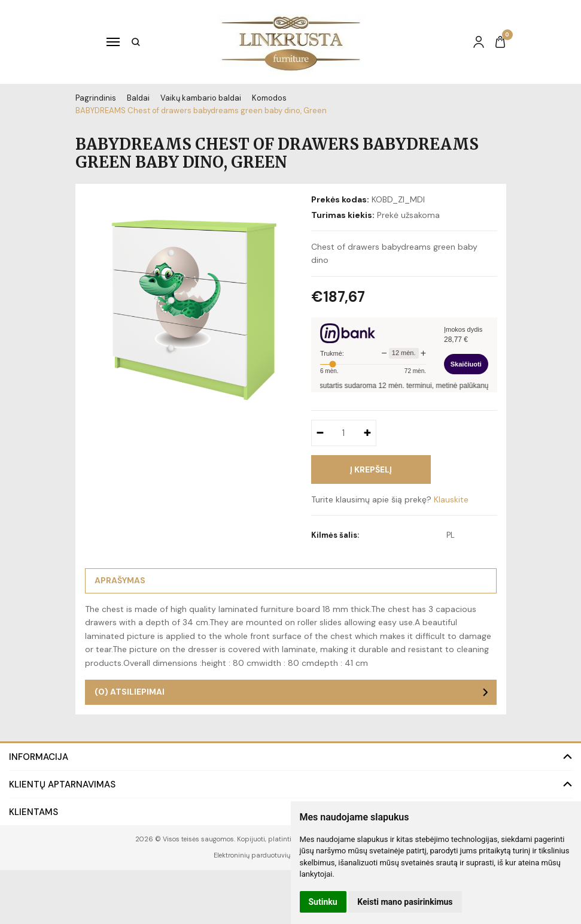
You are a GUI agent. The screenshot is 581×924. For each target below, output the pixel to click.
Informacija (39, 757)
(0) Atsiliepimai (130, 692)
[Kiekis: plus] (368, 433)
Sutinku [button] (323, 902)
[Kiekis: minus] (320, 433)
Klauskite (451, 499)
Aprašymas (120, 580)
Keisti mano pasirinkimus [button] (405, 902)
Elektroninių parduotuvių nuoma (264, 855)
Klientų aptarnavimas (62, 784)
